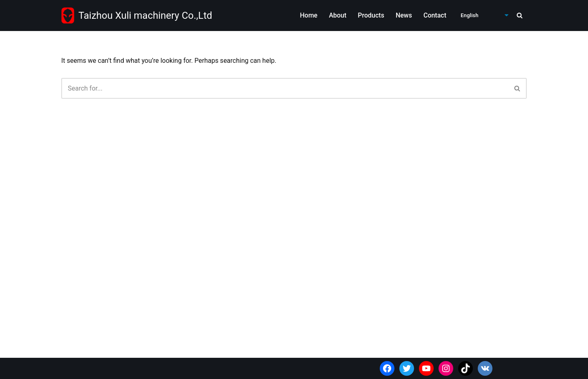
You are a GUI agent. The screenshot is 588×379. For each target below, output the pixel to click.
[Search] (520, 15)
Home (308, 15)
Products (371, 15)
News (404, 15)
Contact (435, 15)
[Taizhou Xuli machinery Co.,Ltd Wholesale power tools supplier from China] (137, 16)
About (337, 15)
